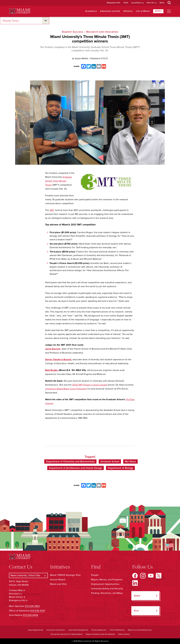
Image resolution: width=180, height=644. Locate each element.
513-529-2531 (38, 611)
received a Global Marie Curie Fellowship (66, 389)
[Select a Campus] (28, 575)
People (95, 575)
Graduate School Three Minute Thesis (58, 181)
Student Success (73, 32)
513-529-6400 (31, 615)
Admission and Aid (110, 11)
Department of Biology (120, 468)
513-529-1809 (32, 606)
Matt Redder (52, 370)
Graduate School (110, 461)
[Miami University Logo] (20, 11)
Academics (91, 11)
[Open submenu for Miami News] (46, 21)
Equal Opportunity (36, 630)
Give (162, 3)
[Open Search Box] (169, 3)
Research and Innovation (102, 32)
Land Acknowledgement (78, 630)
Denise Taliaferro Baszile (58, 360)
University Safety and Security (107, 589)
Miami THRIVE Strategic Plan (65, 575)
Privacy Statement (99, 630)
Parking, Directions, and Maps (107, 593)
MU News (130, 461)
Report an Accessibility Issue (140, 630)
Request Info (114, 3)
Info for (150, 3)
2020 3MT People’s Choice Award (90, 385)
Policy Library (124, 634)
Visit (126, 3)
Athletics (128, 11)
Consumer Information (56, 630)
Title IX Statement (117, 630)
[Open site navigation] (169, 11)
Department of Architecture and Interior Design (76, 468)
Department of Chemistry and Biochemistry (70, 461)
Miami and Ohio (58, 584)
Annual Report (58, 580)
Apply (158, 11)
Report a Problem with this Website (100, 634)
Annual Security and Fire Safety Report (67, 634)
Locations (136, 3)
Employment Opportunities (105, 584)
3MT (52, 210)
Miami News (11, 21)
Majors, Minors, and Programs (107, 580)
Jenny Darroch (53, 349)
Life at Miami (143, 11)
